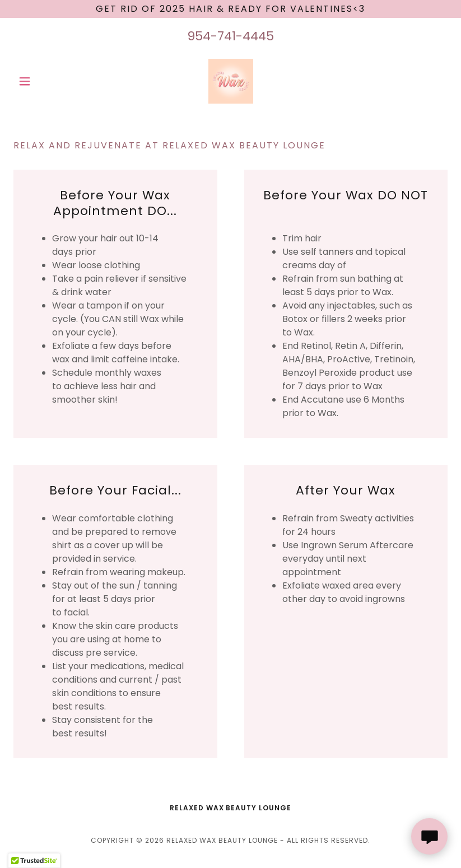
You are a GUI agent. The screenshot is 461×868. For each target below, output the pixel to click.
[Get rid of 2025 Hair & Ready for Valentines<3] (230, 9)
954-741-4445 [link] (230, 36)
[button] (46, 81)
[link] (230, 81)
